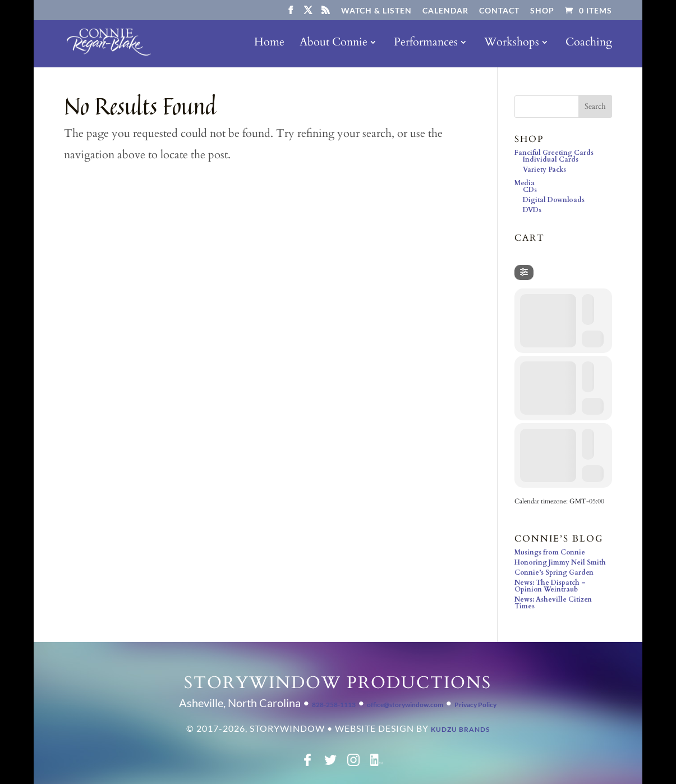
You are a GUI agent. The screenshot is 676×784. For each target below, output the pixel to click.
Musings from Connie (550, 552)
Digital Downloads (554, 200)
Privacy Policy (475, 705)
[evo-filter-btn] (524, 272)
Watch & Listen (376, 11)
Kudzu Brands (460, 729)
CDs (530, 190)
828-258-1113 (334, 705)
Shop (542, 11)
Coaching (589, 44)
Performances (426, 44)
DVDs (532, 210)
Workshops (512, 44)
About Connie (334, 44)
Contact (499, 11)
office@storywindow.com (405, 705)
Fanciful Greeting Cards (554, 153)
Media (525, 183)
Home (269, 44)
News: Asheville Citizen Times (553, 603)
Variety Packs (544, 169)
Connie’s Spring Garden (554, 572)
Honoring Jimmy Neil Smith (560, 562)
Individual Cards (551, 159)
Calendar (445, 11)
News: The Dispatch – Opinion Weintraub (550, 586)
